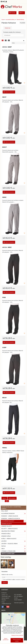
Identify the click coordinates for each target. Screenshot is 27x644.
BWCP (4, 147)
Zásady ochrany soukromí (17, 635)
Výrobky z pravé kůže (14, 551)
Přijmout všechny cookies (17, 640)
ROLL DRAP (5, 511)
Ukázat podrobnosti (6, 639)
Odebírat (5, 583)
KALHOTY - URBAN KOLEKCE (9, 529)
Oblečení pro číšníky (14, 531)
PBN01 (5, 448)
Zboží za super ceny (8, 554)
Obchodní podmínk (19, 603)
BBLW (4, 398)
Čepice (14, 546)
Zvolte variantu (9, 92)
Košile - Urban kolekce (9, 539)
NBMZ (4, 197)
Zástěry (14, 541)
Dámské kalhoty (7, 526)
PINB (4, 297)
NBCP (4, 97)
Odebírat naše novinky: (7, 575)
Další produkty (12, 498)
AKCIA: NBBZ (7, 247)
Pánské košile (6, 534)
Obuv (14, 549)
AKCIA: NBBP (7, 47)
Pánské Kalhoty (7, 524)
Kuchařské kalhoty (14, 521)
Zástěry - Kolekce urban (9, 544)
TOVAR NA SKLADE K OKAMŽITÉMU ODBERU (11, 508)
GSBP (4, 347)
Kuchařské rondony (14, 514)
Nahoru (4, 498)
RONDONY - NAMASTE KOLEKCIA (11, 519)
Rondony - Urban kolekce (10, 516)
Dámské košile (6, 536)
